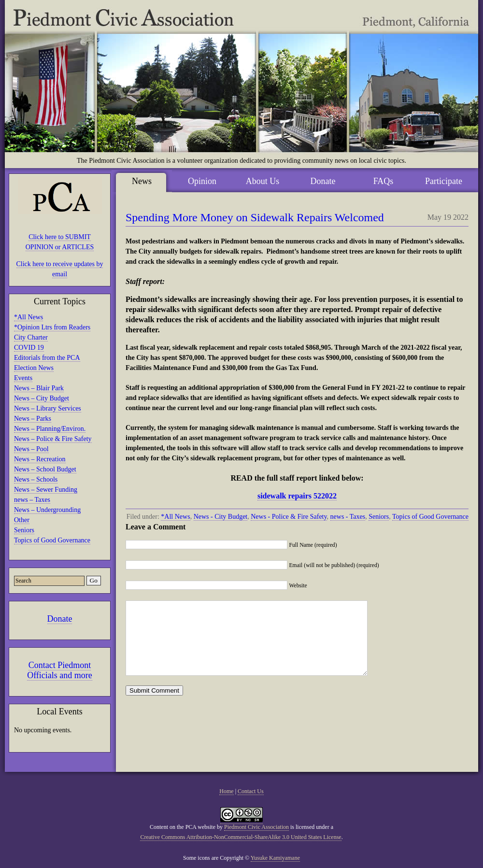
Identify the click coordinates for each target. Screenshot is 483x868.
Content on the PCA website (183, 827)
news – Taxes (32, 500)
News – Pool (31, 449)
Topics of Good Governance (52, 540)
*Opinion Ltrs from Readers (52, 327)
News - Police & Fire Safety (289, 517)
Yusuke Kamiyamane (275, 858)
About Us (263, 181)
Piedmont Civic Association (256, 827)
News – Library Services (48, 408)
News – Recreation (40, 459)
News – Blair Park (39, 388)
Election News (34, 368)
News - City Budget (221, 517)
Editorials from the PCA (47, 358)
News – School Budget (45, 469)
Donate (60, 619)
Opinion (202, 181)
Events (23, 378)
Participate (444, 181)
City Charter (31, 337)
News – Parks (33, 419)
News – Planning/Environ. (50, 429)
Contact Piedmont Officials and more (60, 670)
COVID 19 (29, 348)
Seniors (24, 530)
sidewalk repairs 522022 (297, 496)
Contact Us (251, 791)
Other (22, 520)
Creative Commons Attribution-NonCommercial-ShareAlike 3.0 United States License (241, 837)
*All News (28, 317)
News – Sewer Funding (46, 490)
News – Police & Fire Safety (53, 439)
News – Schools (36, 479)
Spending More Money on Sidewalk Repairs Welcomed (255, 217)
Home (226, 791)
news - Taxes (348, 517)
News (142, 181)
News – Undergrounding (47, 510)
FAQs (384, 181)
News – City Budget (42, 398)
